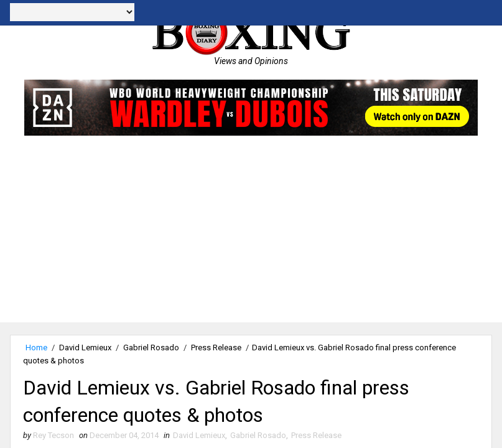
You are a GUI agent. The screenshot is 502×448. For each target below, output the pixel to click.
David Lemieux (85, 348)
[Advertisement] (251, 235)
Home (36, 348)
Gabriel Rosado (151, 348)
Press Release (216, 348)
